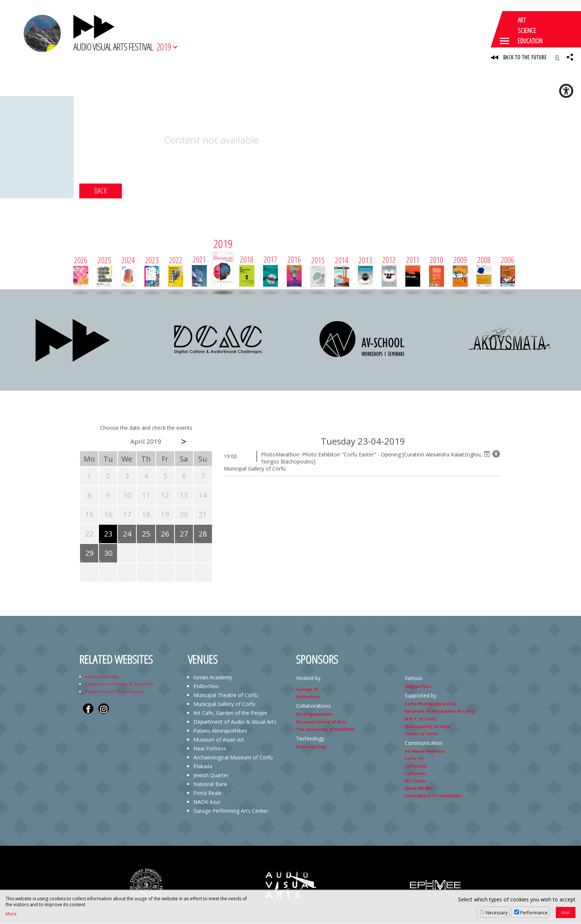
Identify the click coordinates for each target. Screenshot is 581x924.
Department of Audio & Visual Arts (119, 684)
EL (557, 57)
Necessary (497, 913)
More (11, 914)
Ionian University (102, 677)
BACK (101, 191)
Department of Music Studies (114, 692)
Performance (534, 913)
